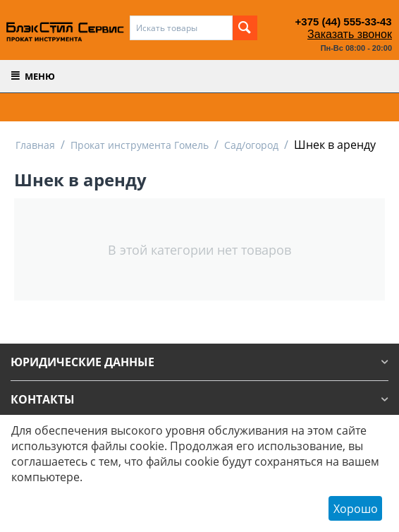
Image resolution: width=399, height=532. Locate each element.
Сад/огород (251, 145)
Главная (35, 145)
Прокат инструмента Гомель (140, 145)
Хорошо (356, 509)
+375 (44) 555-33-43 (344, 22)
